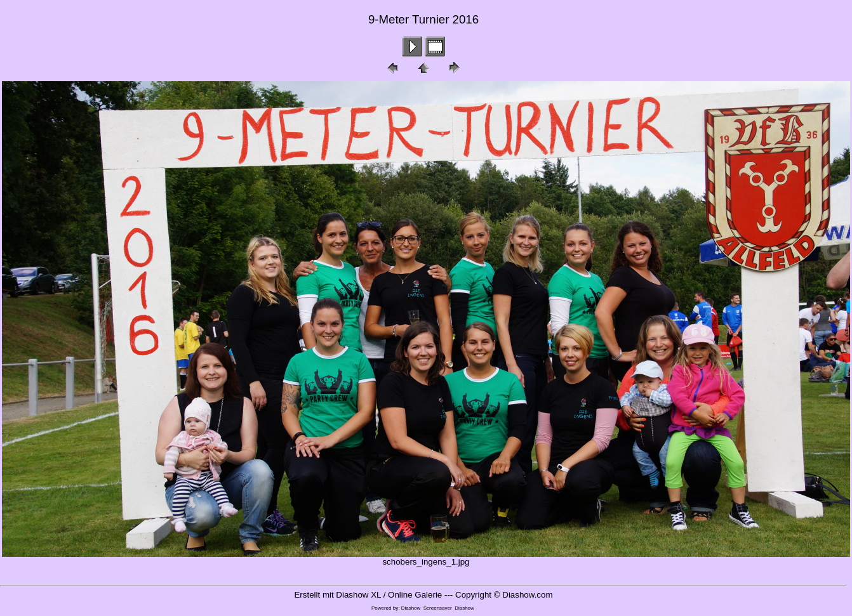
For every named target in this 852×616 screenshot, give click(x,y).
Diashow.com (527, 595)
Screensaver (438, 608)
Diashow (411, 608)
